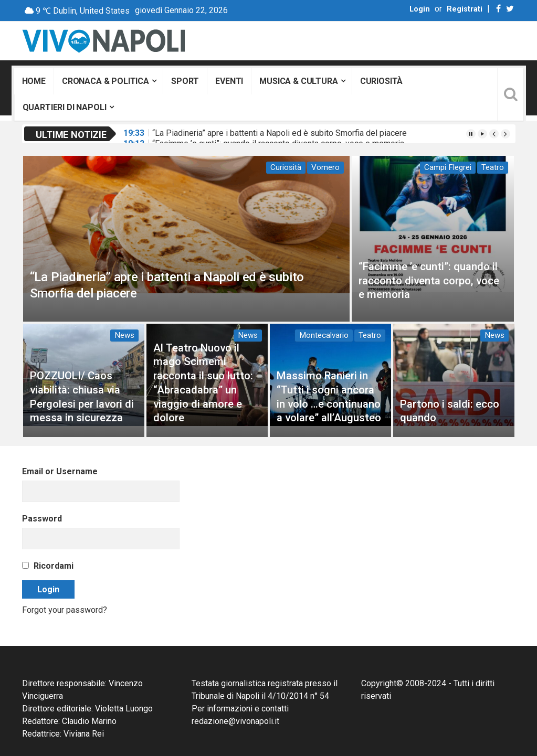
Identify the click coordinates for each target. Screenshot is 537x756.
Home (34, 81)
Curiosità (382, 81)
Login (420, 9)
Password (42, 519)
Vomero (325, 167)
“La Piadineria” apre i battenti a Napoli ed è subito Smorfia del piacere (280, 133)
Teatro (493, 167)
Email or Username (60, 471)
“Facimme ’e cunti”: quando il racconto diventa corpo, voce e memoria (429, 280)
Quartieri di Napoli (65, 107)
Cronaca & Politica (106, 81)
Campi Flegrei (448, 167)
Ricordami (48, 566)
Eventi (229, 81)
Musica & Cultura (298, 81)
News (124, 335)
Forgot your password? (65, 610)
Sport (185, 81)
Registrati (465, 9)
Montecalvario (324, 335)
